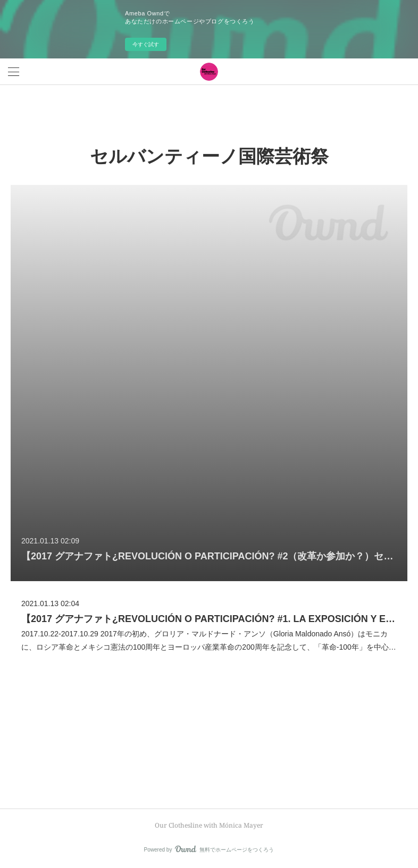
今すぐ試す (146, 44)
